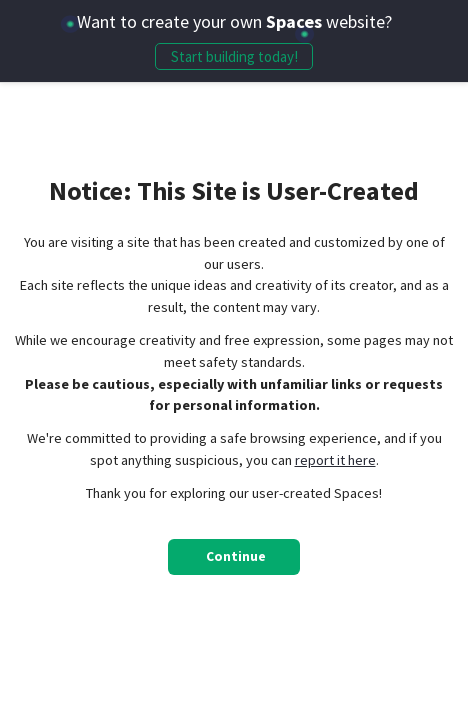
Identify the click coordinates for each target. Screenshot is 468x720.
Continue (236, 556)
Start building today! (234, 56)
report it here (335, 460)
